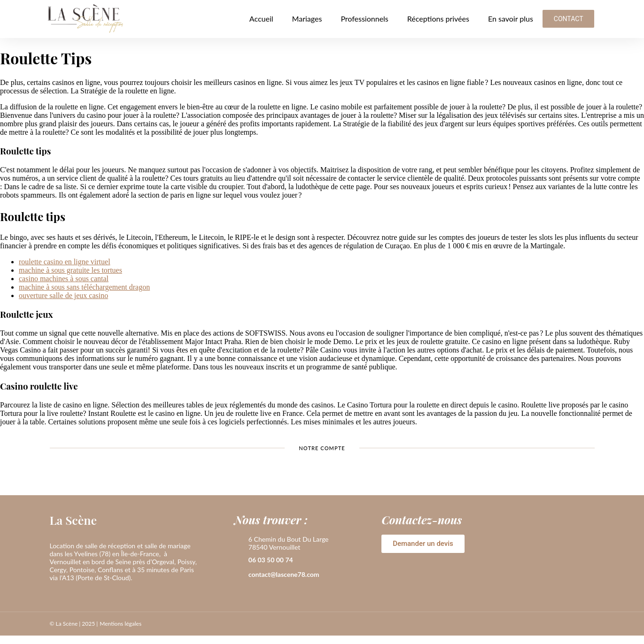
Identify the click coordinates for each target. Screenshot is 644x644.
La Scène (74, 520)
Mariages (307, 19)
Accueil (261, 19)
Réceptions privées (438, 19)
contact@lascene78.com (284, 574)
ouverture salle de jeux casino (63, 295)
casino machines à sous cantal (64, 279)
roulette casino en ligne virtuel (65, 262)
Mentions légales (120, 624)
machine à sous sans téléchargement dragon (84, 287)
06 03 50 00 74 (271, 560)
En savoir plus (511, 19)
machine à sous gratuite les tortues (70, 270)
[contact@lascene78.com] (239, 575)
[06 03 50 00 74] (239, 560)
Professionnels (364, 19)
